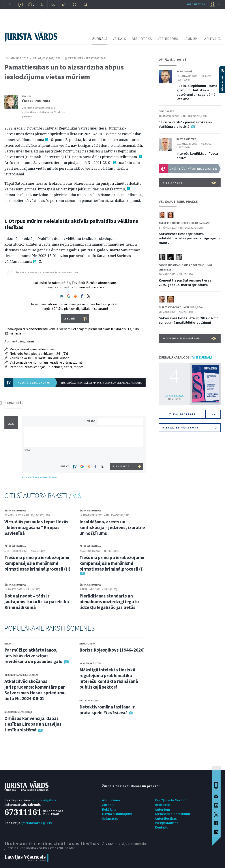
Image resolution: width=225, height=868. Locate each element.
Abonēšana (111, 800)
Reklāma (109, 809)
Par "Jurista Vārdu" (171, 800)
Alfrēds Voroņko (170, 307)
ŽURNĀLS (100, 39)
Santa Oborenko (193, 265)
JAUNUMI (191, 39)
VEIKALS (119, 39)
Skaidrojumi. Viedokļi (18, 712)
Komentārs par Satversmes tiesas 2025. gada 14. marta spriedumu (185, 282)
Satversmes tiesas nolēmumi (189, 338)
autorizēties (196, 4)
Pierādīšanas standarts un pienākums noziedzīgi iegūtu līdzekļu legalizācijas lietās (109, 602)
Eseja (8, 643)
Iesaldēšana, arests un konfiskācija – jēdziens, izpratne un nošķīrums (112, 527)
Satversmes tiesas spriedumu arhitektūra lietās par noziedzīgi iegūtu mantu (189, 238)
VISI (78, 496)
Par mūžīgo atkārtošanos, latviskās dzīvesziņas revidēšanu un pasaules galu (34, 656)
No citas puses (89, 700)
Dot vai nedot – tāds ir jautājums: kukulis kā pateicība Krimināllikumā (37, 602)
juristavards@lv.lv (37, 823)
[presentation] (122, 455)
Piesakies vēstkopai (189, 428)
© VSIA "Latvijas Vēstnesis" (125, 844)
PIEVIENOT (121, 466)
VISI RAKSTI (189, 183)
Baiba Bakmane (201, 223)
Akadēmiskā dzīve (90, 663)
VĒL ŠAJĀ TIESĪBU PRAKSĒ (178, 201)
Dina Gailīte (166, 111)
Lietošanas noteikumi (172, 814)
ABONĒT (71, 318)
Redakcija (163, 805)
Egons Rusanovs (170, 265)
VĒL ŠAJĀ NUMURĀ (173, 60)
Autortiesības (166, 818)
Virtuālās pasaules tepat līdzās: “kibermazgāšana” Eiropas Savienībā (37, 527)
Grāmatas (110, 818)
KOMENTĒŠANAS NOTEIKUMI (40, 477)
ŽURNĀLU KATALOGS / (185, 357)
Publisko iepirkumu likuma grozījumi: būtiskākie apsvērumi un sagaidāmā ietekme (197, 92)
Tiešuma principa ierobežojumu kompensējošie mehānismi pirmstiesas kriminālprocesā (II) (37, 563)
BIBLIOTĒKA (142, 39)
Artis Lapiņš (184, 71)
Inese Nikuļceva (193, 307)
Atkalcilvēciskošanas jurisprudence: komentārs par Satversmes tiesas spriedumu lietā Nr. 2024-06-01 (35, 690)
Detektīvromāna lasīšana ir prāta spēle (107, 710)
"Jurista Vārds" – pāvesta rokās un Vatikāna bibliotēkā (185, 124)
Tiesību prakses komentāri (87, 58)
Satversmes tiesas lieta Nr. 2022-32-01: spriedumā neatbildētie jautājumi (188, 320)
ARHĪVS (210, 39)
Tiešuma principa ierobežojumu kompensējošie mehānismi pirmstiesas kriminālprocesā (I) (112, 563)
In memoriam (87, 643)
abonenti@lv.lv (45, 800)
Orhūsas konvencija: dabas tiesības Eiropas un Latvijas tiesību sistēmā (33, 724)
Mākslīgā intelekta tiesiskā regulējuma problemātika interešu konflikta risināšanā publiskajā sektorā (109, 678)
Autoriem (162, 809)
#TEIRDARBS (168, 39)
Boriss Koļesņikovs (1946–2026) (112, 650)
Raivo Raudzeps (186, 139)
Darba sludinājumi (117, 814)
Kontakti (162, 827)
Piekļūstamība (167, 823)
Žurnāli (108, 805)
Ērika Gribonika (36, 101)
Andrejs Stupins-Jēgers (174, 223)
